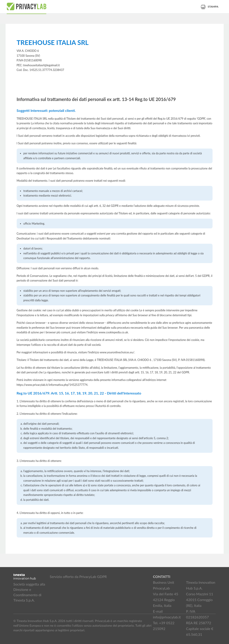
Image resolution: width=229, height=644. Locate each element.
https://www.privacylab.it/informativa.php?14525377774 (52, 385)
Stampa (210, 7)
